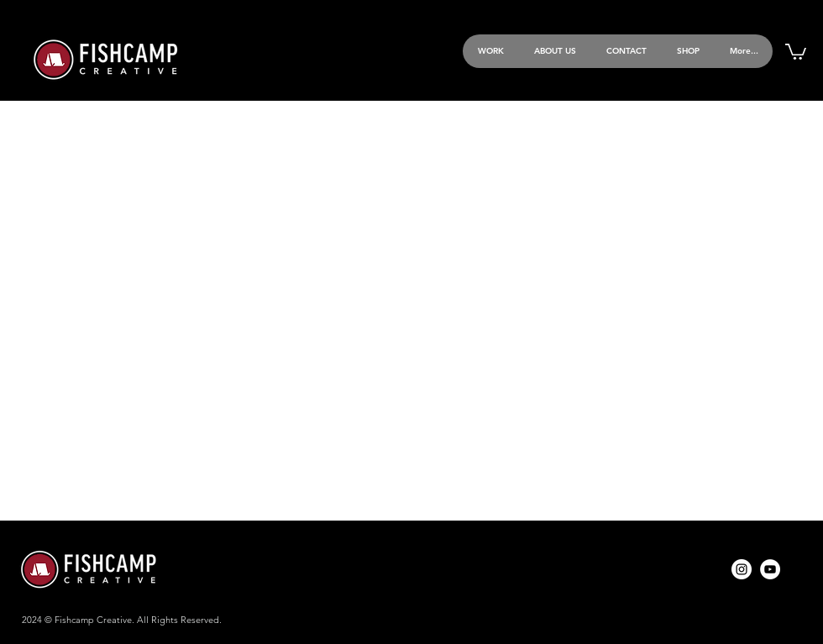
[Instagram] (742, 569)
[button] (796, 51)
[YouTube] (770, 569)
